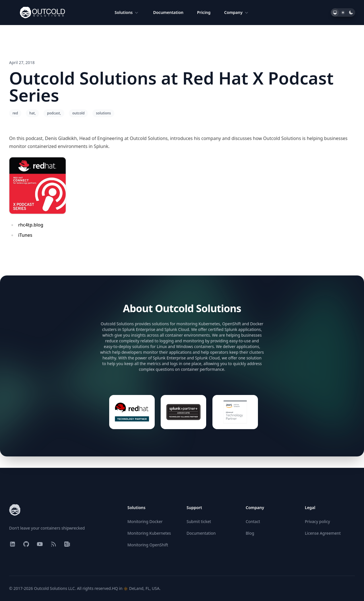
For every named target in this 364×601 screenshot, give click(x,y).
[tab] (335, 13)
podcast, (54, 113)
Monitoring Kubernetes (149, 533)
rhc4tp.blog (31, 225)
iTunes (25, 235)
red (15, 113)
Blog (250, 533)
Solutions (127, 13)
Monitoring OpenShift (148, 545)
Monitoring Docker (145, 521)
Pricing (204, 12)
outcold (78, 113)
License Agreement (323, 533)
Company (237, 13)
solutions (103, 113)
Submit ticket (199, 521)
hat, (32, 113)
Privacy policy (318, 521)
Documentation (168, 12)
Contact (253, 521)
